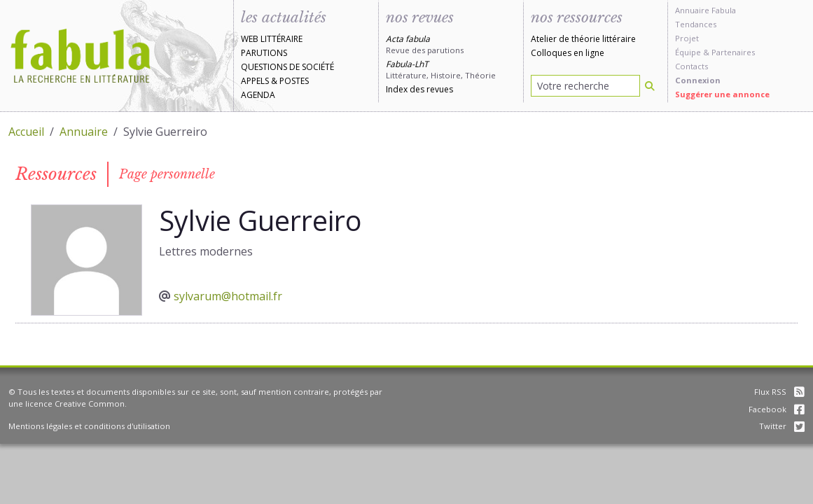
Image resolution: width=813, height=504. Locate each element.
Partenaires (733, 52)
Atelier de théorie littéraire (583, 39)
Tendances (696, 24)
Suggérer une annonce (722, 94)
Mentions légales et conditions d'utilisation (89, 426)
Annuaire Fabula (706, 10)
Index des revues (419, 89)
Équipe (688, 52)
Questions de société (287, 67)
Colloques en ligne (568, 53)
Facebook (777, 409)
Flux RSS (779, 392)
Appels (255, 81)
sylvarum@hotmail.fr (228, 296)
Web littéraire (272, 39)
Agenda (258, 95)
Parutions (264, 53)
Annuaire (84, 132)
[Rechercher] (650, 86)
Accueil (26, 132)
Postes (294, 81)
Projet (687, 38)
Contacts (692, 66)
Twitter (782, 426)
